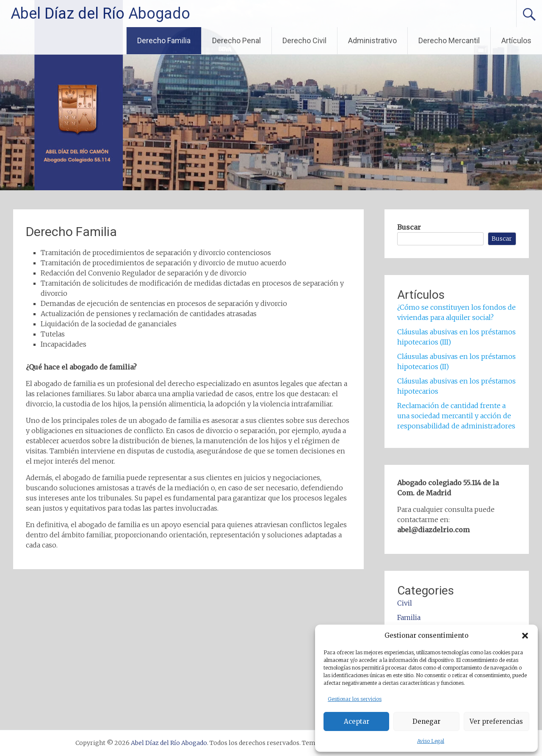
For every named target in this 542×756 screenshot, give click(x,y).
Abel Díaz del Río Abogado (100, 14)
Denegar (426, 721)
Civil (405, 603)
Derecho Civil (304, 40)
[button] (525, 636)
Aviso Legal (431, 741)
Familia (409, 617)
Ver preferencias (496, 721)
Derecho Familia (164, 40)
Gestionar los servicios (355, 699)
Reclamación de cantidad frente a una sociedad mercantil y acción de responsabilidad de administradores (456, 416)
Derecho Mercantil (449, 40)
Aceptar (357, 721)
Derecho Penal (236, 40)
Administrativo (372, 40)
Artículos (516, 40)
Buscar (409, 227)
